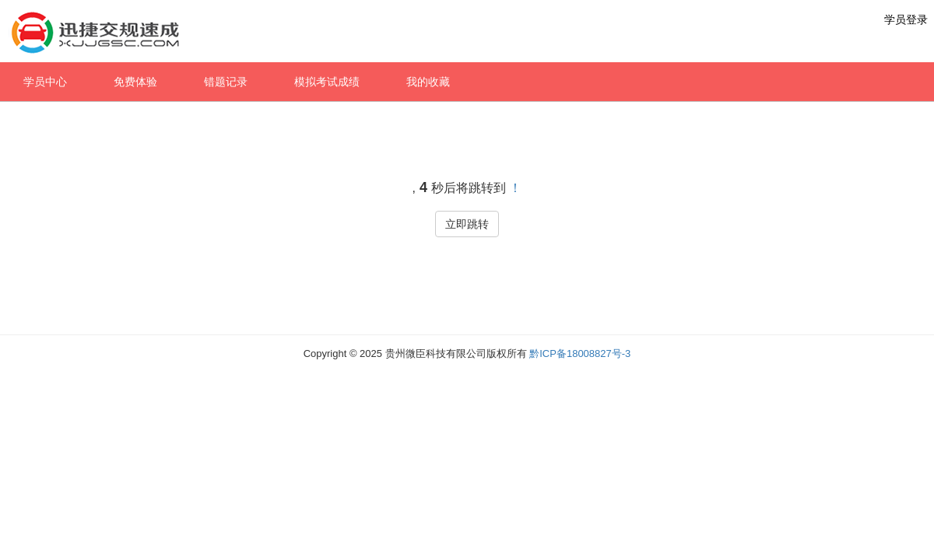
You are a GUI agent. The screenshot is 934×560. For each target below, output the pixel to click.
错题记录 (226, 82)
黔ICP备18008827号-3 (580, 353)
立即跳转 (467, 224)
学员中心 (45, 82)
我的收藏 (428, 82)
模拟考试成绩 (327, 82)
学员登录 (906, 19)
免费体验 (135, 82)
